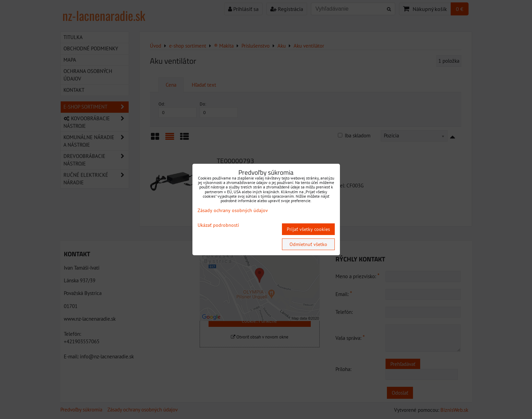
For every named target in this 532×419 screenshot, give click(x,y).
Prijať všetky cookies (308, 229)
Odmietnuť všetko (308, 244)
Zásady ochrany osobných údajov (233, 210)
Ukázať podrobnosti (218, 225)
